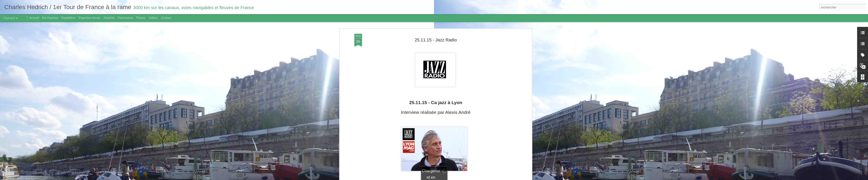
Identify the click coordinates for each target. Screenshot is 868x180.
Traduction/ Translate (436, 160)
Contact (166, 18)
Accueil (34, 18)
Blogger (450, 178)
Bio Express (50, 18)
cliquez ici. (445, 151)
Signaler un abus (464, 178)
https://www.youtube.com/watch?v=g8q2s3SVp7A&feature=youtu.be (436, 155)
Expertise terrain (90, 18)
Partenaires (125, 18)
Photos (141, 18)
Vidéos (153, 18)
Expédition (68, 18)
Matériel (109, 18)
